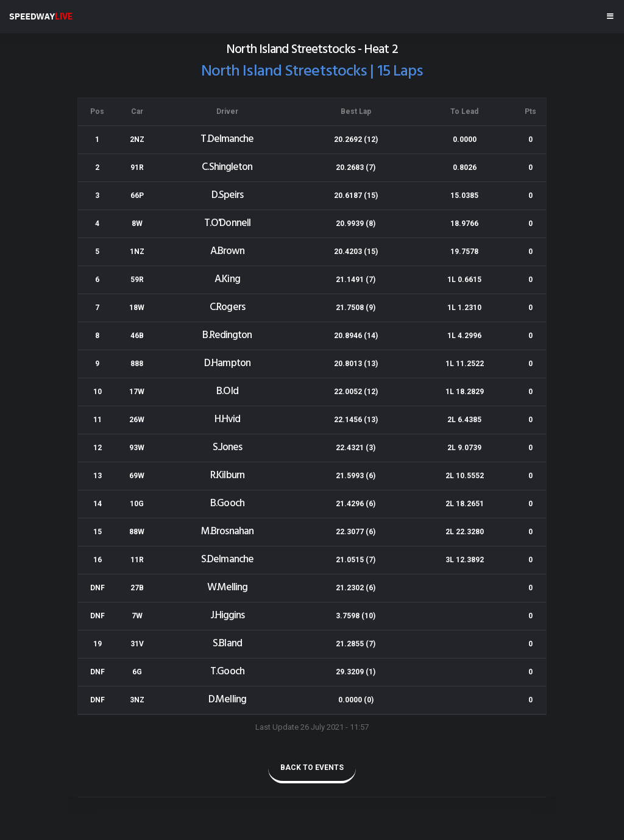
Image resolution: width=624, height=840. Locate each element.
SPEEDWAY (41, 16)
